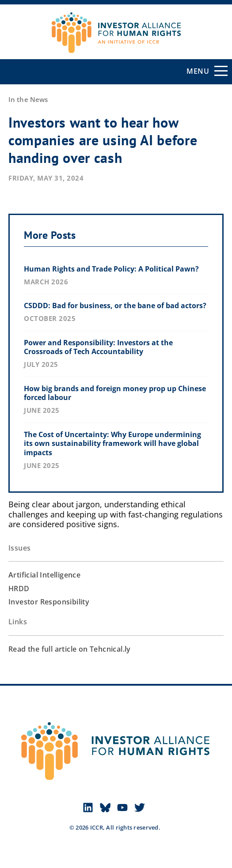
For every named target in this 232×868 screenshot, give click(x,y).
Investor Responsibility (49, 602)
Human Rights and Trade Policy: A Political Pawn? (111, 269)
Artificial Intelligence (44, 575)
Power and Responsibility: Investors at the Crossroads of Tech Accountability (98, 347)
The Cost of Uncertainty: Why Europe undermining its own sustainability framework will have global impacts (112, 444)
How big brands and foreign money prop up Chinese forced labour (115, 393)
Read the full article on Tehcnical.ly (70, 649)
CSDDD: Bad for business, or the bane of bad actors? (115, 306)
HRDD (19, 589)
